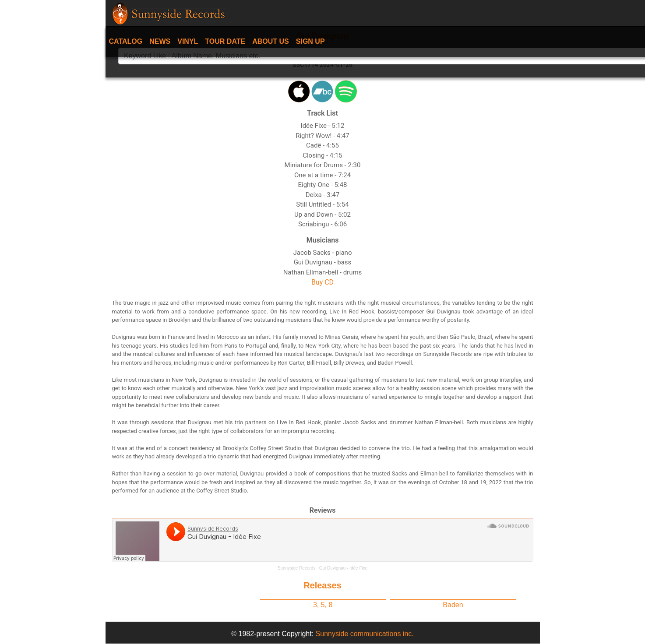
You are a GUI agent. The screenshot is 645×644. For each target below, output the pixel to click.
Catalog (126, 41)
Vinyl (188, 41)
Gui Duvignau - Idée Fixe (344, 568)
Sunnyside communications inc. (365, 634)
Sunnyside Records (297, 568)
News (160, 41)
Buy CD (322, 282)
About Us (271, 41)
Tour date (225, 41)
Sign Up (310, 41)
